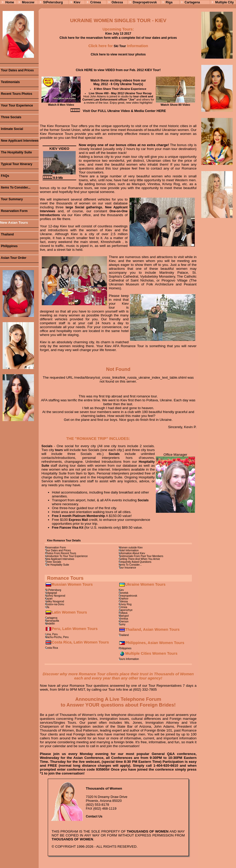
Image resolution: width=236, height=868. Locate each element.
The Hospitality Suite (16, 152)
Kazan (49, 599)
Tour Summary (11, 199)
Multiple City (224, 2)
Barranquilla (52, 621)
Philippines (9, 246)
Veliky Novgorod (55, 601)
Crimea (96, 2)
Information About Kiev (132, 553)
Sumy (122, 624)
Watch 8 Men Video (61, 103)
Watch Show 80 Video (175, 103)
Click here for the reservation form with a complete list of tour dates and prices (118, 38)
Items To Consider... (15, 188)
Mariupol (124, 616)
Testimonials (10, 82)
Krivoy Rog (125, 604)
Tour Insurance (127, 568)
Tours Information (129, 659)
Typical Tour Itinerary (16, 164)
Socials (47, 446)
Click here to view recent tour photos (118, 54)
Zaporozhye (126, 610)
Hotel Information (129, 550)
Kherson (124, 622)
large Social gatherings (84, 207)
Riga (169, 2)
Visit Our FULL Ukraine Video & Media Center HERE (124, 111)
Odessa (117, 2)
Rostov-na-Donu (55, 604)
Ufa (47, 607)
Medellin (50, 624)
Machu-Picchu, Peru (57, 637)
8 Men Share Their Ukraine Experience (120, 89)
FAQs (5, 176)
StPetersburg (53, 2)
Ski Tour (119, 46)
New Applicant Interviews (19, 141)
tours (59, 450)
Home (10, 2)
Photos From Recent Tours (61, 553)
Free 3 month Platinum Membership (78, 516)
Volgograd (51, 593)
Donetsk (124, 593)
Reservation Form (14, 211)
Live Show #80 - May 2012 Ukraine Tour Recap (120, 93)
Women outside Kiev (131, 548)
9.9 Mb (53, 178)
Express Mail (78, 520)
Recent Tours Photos (16, 94)
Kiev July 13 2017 (118, 34)
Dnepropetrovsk (145, 2)
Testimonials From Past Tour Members (141, 556)
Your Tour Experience (16, 105)
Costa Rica (52, 648)
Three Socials (11, 117)
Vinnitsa (123, 619)
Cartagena (192, 2)
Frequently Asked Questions (135, 562)
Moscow (28, 2)
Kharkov (124, 599)
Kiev (77, 2)
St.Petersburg (53, 590)
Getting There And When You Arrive (139, 559)
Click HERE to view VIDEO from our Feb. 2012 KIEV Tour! (118, 70)
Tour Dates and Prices (17, 70)
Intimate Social (11, 129)
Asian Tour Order (13, 258)
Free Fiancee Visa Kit (68, 528)
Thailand (7, 234)
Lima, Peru (51, 634)
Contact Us (94, 816)
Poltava (123, 613)
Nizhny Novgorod (55, 596)
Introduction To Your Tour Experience (66, 556)
